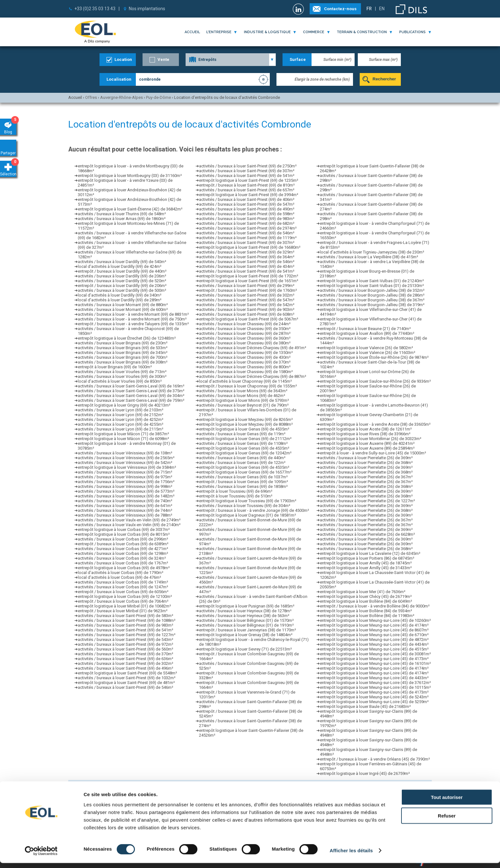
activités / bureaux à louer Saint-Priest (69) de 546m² (125, 687)
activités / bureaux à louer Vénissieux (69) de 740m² (125, 501)
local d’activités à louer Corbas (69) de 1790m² (121, 573)
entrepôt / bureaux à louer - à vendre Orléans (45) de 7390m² (375, 759)
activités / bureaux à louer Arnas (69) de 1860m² (122, 219)
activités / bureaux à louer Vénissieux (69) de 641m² (125, 506)
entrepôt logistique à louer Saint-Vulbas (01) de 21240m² (372, 281)
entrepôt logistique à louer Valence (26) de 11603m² (368, 353)
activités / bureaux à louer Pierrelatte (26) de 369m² (366, 458)
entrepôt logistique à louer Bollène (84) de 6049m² (366, 601)
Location (123, 59)
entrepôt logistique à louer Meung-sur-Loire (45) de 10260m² (375, 620)
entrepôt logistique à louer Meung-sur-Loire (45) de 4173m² (374, 659)
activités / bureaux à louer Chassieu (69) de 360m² (245, 338)
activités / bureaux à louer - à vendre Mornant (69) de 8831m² (133, 314)
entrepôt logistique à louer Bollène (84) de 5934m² (366, 611)
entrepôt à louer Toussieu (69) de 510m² (236, 496)
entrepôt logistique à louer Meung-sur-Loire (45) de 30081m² (375, 654)
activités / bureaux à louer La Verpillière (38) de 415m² (369, 257)
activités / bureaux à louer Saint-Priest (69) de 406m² (247, 199)
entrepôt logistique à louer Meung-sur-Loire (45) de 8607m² (374, 630)
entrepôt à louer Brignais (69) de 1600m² (115, 367)
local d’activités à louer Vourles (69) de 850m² (120, 381)
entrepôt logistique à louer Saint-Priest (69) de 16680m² (250, 247)
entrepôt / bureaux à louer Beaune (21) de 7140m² (365, 329)
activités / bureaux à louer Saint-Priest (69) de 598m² (247, 214)
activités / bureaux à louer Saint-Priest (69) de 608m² (247, 314)
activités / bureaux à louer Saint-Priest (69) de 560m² (125, 649)
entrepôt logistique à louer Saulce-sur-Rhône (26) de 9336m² (375, 381)
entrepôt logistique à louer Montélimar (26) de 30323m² (371, 439)
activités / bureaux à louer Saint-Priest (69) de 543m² (125, 640)
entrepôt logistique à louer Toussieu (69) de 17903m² (248, 501)
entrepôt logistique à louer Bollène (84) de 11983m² (367, 616)
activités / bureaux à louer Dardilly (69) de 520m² (122, 281)
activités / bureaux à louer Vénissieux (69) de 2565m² (126, 458)
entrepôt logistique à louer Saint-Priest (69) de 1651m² (249, 281)
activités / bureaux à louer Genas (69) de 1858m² (243, 486)
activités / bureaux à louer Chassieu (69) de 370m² (245, 362)
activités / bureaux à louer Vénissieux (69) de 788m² (125, 515)
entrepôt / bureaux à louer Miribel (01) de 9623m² (123, 611)
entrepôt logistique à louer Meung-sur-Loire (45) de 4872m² (374, 640)
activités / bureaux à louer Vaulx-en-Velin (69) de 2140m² (129, 525)
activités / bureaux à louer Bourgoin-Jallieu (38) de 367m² (372, 300)
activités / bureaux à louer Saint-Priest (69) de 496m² (125, 668)
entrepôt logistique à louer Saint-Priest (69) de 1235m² (249, 180)
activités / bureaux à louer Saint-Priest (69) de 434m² (247, 266)
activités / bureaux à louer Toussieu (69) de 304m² (245, 506)
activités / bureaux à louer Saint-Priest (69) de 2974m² (248, 228)
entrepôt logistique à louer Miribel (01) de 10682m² (124, 606)
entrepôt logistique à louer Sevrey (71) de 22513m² (245, 649)
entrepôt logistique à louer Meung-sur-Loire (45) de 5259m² (374, 702)
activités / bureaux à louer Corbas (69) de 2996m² (123, 539)
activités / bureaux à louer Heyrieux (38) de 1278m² (245, 611)
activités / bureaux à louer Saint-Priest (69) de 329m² (247, 252)
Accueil (192, 32)
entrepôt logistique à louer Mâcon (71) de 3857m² (123, 434)
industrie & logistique (267, 32)
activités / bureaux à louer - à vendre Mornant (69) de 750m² (132, 319)
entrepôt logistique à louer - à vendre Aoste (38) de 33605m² (375, 424)
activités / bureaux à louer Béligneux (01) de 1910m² (246, 625)
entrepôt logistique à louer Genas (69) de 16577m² (245, 472)
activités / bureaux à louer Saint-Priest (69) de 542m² (247, 305)
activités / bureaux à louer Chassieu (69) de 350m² (245, 329)
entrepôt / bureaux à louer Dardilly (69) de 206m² (122, 286)
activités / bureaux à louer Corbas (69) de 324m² (122, 558)
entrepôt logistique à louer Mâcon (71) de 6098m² (123, 439)
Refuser (447, 821)
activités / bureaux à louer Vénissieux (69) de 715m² (125, 472)
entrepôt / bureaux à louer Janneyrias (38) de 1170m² (247, 630)
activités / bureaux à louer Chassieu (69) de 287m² (245, 333)
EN (382, 9)
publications (412, 32)
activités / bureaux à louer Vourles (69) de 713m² (122, 372)
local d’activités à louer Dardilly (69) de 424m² (120, 266)
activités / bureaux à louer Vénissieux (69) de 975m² (125, 477)
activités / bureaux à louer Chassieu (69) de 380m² (245, 343)
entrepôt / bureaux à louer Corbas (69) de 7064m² (123, 601)
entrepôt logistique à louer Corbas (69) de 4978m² (124, 568)
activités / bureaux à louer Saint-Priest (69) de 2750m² (248, 166)
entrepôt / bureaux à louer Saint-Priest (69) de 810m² (247, 185)
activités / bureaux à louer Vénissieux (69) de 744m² (125, 510)
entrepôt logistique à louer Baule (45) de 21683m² (365, 706)
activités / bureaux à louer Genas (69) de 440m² (242, 458)
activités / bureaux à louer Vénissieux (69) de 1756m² (126, 482)
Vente (163, 59)
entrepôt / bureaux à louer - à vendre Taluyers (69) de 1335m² (133, 324)
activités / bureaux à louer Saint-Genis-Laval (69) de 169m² (131, 386)
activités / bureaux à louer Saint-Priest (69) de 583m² (125, 616)
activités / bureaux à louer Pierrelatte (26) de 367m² (366, 477)
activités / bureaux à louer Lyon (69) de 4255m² (121, 424)
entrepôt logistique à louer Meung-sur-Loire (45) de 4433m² (374, 678)
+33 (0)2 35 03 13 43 (95, 9)
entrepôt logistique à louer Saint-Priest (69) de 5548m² (127, 673)
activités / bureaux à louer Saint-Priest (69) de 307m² (247, 171)
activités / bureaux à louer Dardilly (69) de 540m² (122, 262)
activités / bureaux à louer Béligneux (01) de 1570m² (246, 620)
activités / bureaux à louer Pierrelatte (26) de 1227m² (367, 501)
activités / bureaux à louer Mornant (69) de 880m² (123, 305)
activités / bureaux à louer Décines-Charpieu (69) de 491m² (253, 348)
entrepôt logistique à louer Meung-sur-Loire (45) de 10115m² (375, 687)
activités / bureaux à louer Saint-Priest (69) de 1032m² (127, 678)
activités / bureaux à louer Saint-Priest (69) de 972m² (125, 644)
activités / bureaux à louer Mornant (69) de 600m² (123, 309)
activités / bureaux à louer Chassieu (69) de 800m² (245, 367)
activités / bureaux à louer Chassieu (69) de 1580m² (246, 372)
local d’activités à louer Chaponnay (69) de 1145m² (245, 381)
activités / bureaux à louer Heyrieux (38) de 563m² (244, 616)
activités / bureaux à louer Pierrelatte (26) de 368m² (366, 463)
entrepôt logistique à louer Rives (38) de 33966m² (365, 434)
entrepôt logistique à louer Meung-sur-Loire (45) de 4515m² (374, 649)
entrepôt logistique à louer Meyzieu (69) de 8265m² (246, 419)
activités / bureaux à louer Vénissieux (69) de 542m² (125, 463)
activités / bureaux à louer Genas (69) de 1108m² (243, 443)
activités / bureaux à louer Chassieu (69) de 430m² (245, 357)
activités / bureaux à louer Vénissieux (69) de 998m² (125, 486)
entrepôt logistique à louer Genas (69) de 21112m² (245, 439)
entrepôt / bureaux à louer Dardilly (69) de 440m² (122, 271)
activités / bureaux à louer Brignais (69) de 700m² (123, 357)
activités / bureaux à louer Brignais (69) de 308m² (123, 362)
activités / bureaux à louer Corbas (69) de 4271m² (123, 549)
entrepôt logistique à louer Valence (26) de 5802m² (366, 348)
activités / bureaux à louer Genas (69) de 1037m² (243, 477)
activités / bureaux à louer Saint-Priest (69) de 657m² (247, 190)
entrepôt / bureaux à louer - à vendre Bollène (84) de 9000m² (375, 606)
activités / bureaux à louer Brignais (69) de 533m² (123, 348)
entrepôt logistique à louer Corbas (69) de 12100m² (125, 596)
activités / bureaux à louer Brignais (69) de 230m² (123, 343)
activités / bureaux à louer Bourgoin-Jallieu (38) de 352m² (372, 290)
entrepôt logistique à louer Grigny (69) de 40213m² (124, 405)
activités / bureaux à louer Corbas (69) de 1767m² (123, 563)
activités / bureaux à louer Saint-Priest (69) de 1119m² (248, 238)
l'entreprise (219, 32)
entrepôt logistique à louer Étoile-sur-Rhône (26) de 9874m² (374, 357)
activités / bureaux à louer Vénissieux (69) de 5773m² (126, 491)
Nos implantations (147, 9)
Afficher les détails (351, 855)
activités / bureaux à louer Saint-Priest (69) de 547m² (247, 204)
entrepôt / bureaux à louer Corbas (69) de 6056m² (123, 592)
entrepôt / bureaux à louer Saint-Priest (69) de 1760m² (248, 290)
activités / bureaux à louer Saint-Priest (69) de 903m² (247, 309)
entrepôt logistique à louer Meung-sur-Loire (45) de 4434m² (374, 644)
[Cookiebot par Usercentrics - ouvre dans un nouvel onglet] (41, 856)
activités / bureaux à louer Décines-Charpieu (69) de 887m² (253, 376)
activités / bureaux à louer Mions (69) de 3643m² (243, 391)
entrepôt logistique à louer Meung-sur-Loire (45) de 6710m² (374, 635)
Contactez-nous (340, 9)
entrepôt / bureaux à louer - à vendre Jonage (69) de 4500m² (254, 510)
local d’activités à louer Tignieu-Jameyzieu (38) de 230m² (372, 252)
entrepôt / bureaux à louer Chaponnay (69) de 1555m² (248, 386)
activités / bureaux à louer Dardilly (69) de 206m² (122, 276)
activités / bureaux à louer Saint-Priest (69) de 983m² (125, 625)
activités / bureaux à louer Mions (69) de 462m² (242, 396)
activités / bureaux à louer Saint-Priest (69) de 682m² (247, 223)
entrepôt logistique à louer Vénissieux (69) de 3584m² (127, 467)
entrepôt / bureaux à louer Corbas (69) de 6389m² (123, 544)
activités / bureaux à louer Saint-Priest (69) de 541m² (125, 630)
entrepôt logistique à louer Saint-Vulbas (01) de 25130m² (372, 286)
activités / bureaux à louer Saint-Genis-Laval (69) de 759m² (131, 400)
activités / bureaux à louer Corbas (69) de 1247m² (123, 587)
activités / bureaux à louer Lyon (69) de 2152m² (121, 415)
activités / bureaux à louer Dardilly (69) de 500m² (122, 290)
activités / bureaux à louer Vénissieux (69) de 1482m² (126, 496)
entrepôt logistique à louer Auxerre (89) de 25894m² (367, 448)
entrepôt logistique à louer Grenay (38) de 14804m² (246, 635)
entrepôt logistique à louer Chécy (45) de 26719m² (366, 596)
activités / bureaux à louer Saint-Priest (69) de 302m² (125, 663)
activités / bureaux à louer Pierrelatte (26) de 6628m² (367, 534)
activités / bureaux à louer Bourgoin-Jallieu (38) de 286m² (372, 295)
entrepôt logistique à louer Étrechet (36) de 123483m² (127, 338)
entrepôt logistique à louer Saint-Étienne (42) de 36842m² (130, 209)
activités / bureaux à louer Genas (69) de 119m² (242, 434)
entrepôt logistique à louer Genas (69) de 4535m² (244, 429)
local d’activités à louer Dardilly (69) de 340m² (120, 295)
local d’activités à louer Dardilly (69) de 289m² (120, 300)
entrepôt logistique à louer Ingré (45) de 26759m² (365, 773)
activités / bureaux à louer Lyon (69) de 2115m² (121, 429)
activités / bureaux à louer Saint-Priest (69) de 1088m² (127, 620)
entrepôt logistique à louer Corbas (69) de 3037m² (124, 530)
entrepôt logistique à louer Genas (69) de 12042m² (245, 453)
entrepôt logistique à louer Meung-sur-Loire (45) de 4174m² (374, 625)
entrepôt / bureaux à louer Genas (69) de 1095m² (243, 482)
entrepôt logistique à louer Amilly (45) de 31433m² (366, 568)
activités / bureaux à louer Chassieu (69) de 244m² (245, 324)
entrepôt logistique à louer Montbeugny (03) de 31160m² (130, 176)
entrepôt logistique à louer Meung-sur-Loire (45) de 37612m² (375, 683)
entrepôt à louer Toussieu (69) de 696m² (236, 491)
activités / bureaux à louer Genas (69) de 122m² (242, 463)
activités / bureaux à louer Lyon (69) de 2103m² (121, 410)
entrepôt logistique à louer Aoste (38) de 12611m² (366, 429)
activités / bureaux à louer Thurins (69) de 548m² (122, 214)
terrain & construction (362, 32)
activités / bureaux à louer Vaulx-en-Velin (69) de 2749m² (129, 520)
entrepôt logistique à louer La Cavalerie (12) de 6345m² (370, 553)
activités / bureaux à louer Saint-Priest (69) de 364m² (247, 257)
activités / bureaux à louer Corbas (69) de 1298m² (123, 553)
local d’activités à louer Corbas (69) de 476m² (119, 577)
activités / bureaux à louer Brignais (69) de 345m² (123, 353)
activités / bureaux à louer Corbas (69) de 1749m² (123, 582)
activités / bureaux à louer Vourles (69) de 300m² (122, 376)
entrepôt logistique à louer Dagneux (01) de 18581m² (247, 515)
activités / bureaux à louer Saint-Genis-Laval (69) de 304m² (131, 396)
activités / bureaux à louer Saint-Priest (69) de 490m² (247, 209)
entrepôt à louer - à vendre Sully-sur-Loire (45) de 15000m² (373, 453)
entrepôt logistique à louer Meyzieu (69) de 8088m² (246, 424)
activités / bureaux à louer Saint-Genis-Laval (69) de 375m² (131, 391)
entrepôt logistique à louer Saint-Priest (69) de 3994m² (249, 195)
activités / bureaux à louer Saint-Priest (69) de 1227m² (127, 635)
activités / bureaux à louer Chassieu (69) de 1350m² (246, 353)
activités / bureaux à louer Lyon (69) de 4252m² (121, 419)
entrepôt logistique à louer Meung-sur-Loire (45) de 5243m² (374, 697)
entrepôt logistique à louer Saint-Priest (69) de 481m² (126, 683)
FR (369, 9)
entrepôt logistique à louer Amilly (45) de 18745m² (366, 563)
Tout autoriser (447, 802)
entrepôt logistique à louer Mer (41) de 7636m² (363, 592)
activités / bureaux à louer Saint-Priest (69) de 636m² (125, 659)
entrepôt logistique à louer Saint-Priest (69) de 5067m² (249, 319)
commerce (314, 32)
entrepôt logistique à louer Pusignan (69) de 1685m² (247, 606)
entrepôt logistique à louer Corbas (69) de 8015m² (124, 534)
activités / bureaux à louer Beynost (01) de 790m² (244, 405)
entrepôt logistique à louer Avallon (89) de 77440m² (367, 333)
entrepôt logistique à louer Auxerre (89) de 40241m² (367, 443)
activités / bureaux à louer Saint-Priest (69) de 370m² (125, 654)
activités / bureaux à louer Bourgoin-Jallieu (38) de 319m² (372, 305)
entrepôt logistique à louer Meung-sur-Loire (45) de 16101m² (375, 663)
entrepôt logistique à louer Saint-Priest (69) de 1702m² (249, 276)
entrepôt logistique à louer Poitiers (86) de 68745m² (367, 558)
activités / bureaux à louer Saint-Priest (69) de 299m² (247, 286)
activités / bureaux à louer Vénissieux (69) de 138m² (125, 453)
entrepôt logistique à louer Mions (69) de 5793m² (244, 400)
